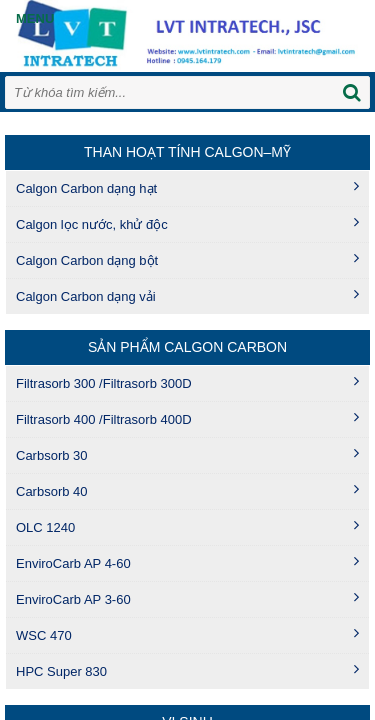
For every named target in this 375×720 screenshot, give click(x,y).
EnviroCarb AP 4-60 (187, 562)
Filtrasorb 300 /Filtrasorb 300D (187, 382)
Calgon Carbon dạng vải (187, 295)
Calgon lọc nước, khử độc (187, 223)
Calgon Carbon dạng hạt (187, 187)
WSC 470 (187, 634)
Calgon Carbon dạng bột (187, 259)
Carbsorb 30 (187, 454)
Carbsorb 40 (187, 490)
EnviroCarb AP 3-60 (187, 598)
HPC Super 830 (187, 670)
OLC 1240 (187, 526)
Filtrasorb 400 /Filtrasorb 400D (187, 418)
